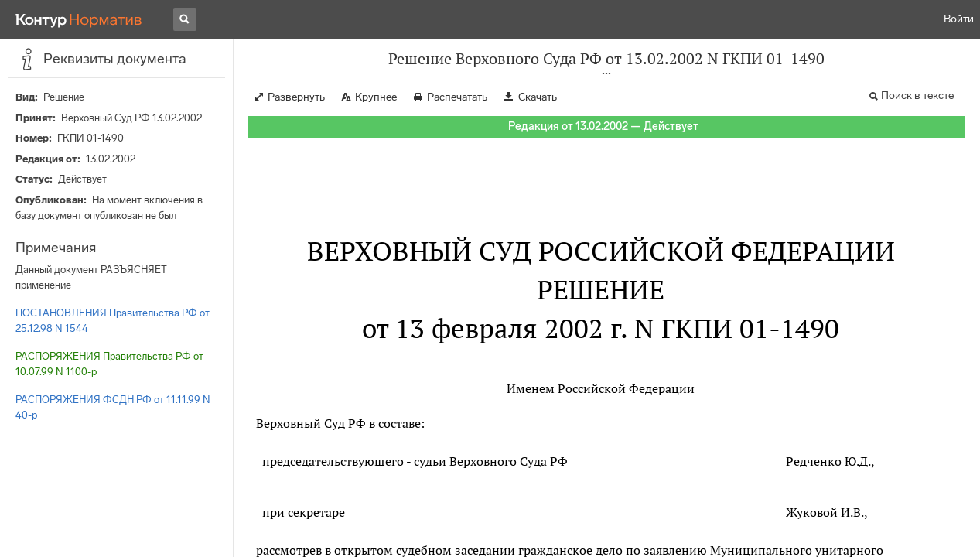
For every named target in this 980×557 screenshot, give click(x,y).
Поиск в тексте (917, 96)
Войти (959, 19)
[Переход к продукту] (79, 19)
